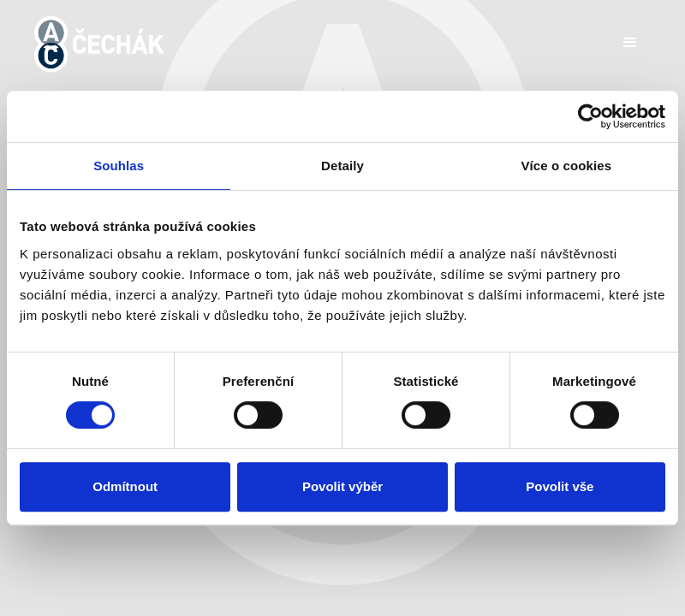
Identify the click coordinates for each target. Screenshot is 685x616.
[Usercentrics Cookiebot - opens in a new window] (590, 116)
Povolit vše (560, 486)
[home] (99, 44)
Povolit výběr (342, 486)
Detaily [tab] (342, 166)
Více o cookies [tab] (567, 166)
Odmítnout (125, 486)
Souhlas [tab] (119, 166)
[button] (630, 43)
